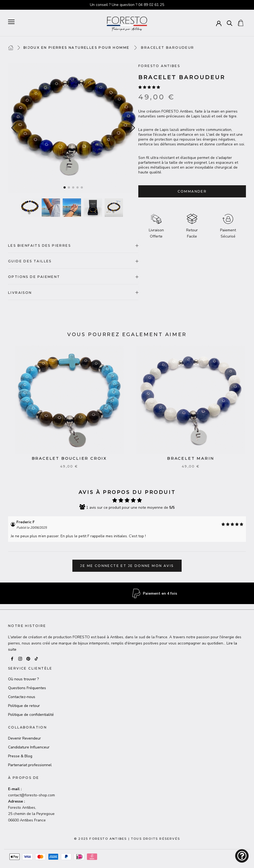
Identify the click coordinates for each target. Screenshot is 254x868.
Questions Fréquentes (27, 688)
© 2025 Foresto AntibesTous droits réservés (127, 839)
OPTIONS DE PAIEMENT (73, 277)
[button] (133, 128)
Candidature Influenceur (29, 747)
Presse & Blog (20, 756)
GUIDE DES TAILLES (73, 261)
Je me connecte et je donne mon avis (127, 566)
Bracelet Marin (197, 458)
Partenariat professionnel (30, 765)
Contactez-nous (22, 697)
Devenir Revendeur (24, 738)
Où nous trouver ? (23, 679)
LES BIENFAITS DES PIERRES (73, 245)
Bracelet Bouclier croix (75, 458)
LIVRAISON (73, 293)
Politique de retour (24, 706)
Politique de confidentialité (31, 715)
